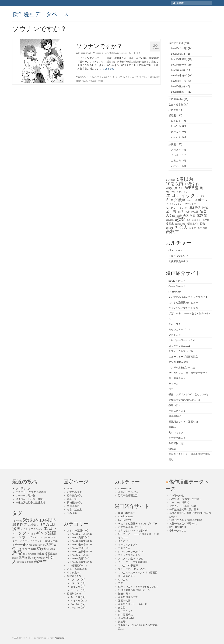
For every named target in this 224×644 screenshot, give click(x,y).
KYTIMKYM (175, 292)
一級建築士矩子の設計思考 (30, 502)
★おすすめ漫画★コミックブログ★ (188, 297)
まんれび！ (175, 324)
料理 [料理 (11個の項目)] (189, 220)
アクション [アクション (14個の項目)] (182, 192)
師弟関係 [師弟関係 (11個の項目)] (170, 220)
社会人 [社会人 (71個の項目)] (181, 227)
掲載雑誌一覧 (74, 502)
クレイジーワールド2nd (182, 340)
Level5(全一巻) (179, 81)
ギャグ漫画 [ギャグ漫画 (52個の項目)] (176, 200)
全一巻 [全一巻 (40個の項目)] (171, 211)
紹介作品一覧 (74, 495)
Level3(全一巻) (179, 48)
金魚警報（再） (177, 443)
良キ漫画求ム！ (177, 438)
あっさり (176, 150)
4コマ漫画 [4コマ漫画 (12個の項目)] (171, 180)
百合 (95, 81)
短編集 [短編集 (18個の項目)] (170, 228)
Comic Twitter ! (177, 286)
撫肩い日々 (175, 405)
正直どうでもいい (178, 256)
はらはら (176, 126)
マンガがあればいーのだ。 (183, 367)
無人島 (85, 81)
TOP (70, 488)
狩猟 (90, 81)
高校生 (100, 81)
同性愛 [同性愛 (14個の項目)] (195, 212)
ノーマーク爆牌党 (26, 495)
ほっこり (176, 132)
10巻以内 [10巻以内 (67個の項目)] (175, 184)
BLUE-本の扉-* (177, 281)
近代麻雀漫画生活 (178, 261)
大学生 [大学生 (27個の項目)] (171, 215)
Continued (109, 69)
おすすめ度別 (176, 43)
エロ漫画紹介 (176, 99)
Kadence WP (60, 638)
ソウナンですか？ (142, 77)
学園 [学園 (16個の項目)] (192, 216)
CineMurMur (175, 250)
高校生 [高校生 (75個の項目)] (172, 232)
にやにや (176, 121)
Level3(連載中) (179, 59)
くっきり (176, 155)
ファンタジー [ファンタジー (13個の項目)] (191, 204)
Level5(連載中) (179, 92)
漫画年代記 (175, 416)
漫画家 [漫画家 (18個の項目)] (170, 224)
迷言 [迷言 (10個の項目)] (200, 228)
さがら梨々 (99, 77)
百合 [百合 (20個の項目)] (202, 224)
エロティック (109, 77)
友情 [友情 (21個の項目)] (181, 211)
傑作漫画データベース (41, 14)
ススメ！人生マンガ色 (181, 351)
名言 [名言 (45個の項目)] (203, 211)
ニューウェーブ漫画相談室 (183, 357)
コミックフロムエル (180, 346)
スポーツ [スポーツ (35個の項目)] (201, 200)
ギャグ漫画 (120, 77)
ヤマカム (173, 384)
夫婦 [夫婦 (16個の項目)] (179, 216)
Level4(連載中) (179, 75)
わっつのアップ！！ (180, 329)
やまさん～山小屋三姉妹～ (30, 499)
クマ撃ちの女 (23, 488)
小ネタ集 (173, 110)
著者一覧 (72, 499)
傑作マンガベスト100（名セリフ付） (189, 394)
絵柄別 (172, 144)
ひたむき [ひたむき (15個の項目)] (170, 192)
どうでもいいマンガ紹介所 (183, 308)
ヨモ (171, 389)
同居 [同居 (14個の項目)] (187, 212)
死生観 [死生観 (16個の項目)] (206, 220)
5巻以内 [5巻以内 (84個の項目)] (185, 179)
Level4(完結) (110, 53)
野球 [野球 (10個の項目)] (205, 228)
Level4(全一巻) (179, 65)
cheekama (85, 53)
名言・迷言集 (176, 105)
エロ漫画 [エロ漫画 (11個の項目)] (201, 196)
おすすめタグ (74, 492)
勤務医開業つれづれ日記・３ (184, 400)
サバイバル (130, 77)
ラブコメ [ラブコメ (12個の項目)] (184, 208)
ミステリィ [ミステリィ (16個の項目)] (172, 208)
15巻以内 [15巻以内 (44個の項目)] (192, 184)
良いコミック (176, 432)
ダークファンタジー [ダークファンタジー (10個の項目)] (175, 204)
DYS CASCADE (178, 527)
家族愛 (153, 77)
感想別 (172, 115)
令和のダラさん (178, 531)
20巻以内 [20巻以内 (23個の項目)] (172, 188)
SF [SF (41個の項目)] (181, 188)
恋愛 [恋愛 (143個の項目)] (180, 219)
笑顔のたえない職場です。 (184, 524)
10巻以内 (82, 77)
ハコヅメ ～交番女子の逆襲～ (32, 492)
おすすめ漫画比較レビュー (183, 302)
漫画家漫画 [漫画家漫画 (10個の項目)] (180, 224)
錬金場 (172, 449)
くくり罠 (90, 77)
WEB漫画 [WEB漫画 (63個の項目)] (194, 188)
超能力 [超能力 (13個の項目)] (193, 228)
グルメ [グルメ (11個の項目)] (190, 200)
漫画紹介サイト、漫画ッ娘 (183, 422)
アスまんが (175, 335)
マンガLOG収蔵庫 (178, 362)
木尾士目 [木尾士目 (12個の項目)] (196, 220)
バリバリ (176, 166)
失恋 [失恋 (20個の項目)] (186, 216)
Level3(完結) (178, 54)
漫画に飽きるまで (178, 411)
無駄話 (172, 427)
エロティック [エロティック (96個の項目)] (181, 195)
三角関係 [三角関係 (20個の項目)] (195, 207)
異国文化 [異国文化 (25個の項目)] (192, 224)
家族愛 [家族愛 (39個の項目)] (202, 215)
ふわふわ (120, 53)
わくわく (129, 53)
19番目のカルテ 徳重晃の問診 (186, 520)
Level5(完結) (178, 86)
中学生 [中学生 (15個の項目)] (205, 208)
